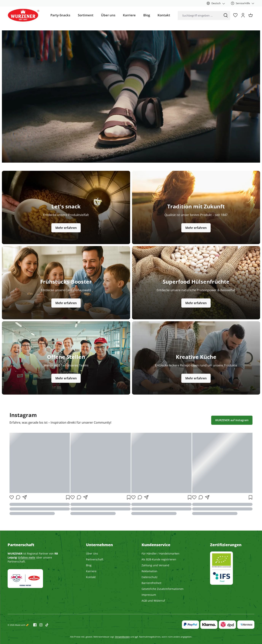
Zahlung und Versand (155, 565)
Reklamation (149, 571)
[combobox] (199, 15)
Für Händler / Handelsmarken (160, 553)
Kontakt (91, 577)
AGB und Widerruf (153, 601)
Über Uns (92, 553)
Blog (89, 565)
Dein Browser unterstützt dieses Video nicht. (131, 96)
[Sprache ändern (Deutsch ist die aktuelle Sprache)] (216, 3)
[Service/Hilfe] (243, 3)
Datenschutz (150, 577)
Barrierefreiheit (151, 583)
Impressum (149, 595)
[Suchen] (226, 15)
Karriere (91, 571)
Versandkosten (122, 637)
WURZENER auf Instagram (232, 420)
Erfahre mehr (27, 557)
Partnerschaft (95, 559)
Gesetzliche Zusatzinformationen (163, 589)
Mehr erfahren (66, 228)
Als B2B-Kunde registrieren (159, 559)
